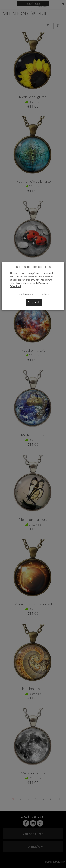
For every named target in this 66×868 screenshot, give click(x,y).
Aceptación (34, 302)
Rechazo (44, 294)
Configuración (26, 294)
